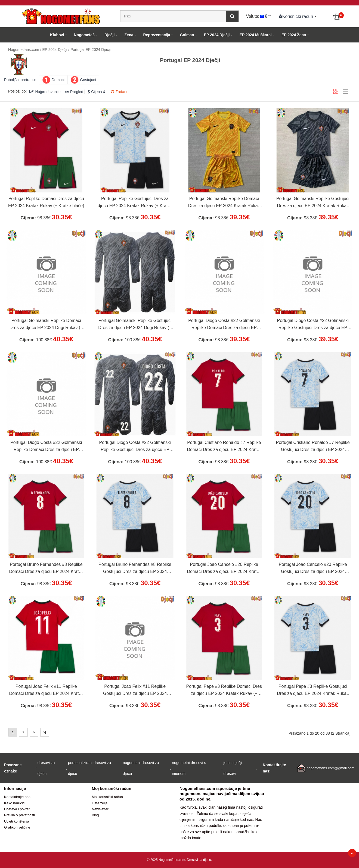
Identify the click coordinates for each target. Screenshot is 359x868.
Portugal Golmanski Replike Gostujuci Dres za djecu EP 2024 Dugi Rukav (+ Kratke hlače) (135, 325)
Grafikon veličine (17, 827)
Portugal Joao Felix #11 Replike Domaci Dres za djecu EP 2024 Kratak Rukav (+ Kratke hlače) (46, 691)
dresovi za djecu (46, 768)
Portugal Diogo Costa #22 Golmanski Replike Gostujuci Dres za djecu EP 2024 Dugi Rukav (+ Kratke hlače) (135, 447)
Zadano (120, 92)
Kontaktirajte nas (17, 797)
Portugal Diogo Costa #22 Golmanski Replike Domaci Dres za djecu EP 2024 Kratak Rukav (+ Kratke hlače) (224, 325)
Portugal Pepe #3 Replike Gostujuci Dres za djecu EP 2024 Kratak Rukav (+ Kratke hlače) (313, 691)
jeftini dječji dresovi (233, 768)
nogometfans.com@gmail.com (330, 768)
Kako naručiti (14, 803)
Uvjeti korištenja (17, 821)
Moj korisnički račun (107, 797)
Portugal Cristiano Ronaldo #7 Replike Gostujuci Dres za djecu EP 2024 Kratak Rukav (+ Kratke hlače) (313, 447)
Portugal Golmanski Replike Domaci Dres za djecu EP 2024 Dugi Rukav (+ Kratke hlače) (46, 325)
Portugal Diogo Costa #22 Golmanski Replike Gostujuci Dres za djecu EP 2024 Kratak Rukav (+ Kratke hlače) (313, 325)
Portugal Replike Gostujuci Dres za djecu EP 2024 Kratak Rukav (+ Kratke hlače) (135, 203)
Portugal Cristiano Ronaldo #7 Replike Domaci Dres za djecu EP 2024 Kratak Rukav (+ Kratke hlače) (224, 447)
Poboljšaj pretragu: (20, 80)
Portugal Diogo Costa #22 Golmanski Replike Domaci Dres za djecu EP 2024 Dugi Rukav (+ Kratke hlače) (46, 447)
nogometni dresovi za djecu (141, 768)
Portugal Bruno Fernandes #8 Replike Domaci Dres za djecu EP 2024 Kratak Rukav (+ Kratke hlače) (46, 569)
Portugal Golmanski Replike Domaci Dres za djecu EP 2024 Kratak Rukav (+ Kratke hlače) (224, 203)
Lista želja (100, 803)
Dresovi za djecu (199, 860)
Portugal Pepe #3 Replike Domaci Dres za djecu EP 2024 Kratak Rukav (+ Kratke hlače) (224, 691)
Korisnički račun (296, 16)
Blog (95, 815)
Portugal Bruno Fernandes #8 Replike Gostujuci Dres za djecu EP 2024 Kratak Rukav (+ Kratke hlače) (135, 569)
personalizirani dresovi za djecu (89, 768)
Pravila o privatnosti (19, 815)
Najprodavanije (45, 92)
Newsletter (100, 809)
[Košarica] (337, 16)
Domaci (58, 80)
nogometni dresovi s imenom (189, 768)
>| (45, 732)
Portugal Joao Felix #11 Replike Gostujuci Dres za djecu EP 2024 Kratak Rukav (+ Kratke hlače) (135, 691)
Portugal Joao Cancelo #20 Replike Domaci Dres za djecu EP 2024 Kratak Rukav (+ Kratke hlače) (224, 569)
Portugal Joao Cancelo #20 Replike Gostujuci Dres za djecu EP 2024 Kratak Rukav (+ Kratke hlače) (313, 569)
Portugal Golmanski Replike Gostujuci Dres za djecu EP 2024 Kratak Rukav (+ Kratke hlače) (313, 203)
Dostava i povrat (17, 809)
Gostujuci (88, 80)
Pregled (74, 92)
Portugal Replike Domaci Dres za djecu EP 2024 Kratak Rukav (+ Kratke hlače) (46, 202)
